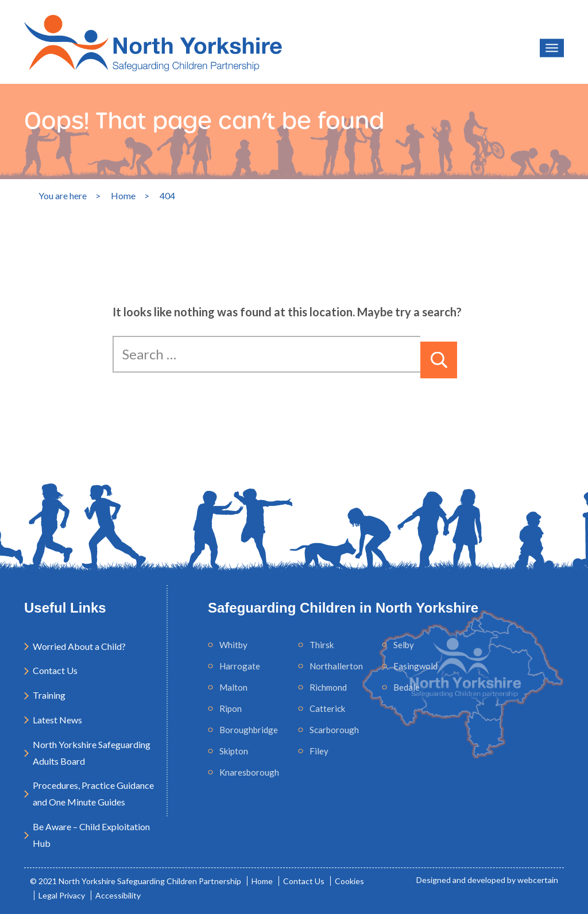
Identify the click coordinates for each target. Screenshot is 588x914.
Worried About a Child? (79, 646)
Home (262, 881)
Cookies (349, 881)
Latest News (57, 720)
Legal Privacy (62, 895)
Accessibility (118, 895)
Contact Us (55, 670)
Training (49, 695)
